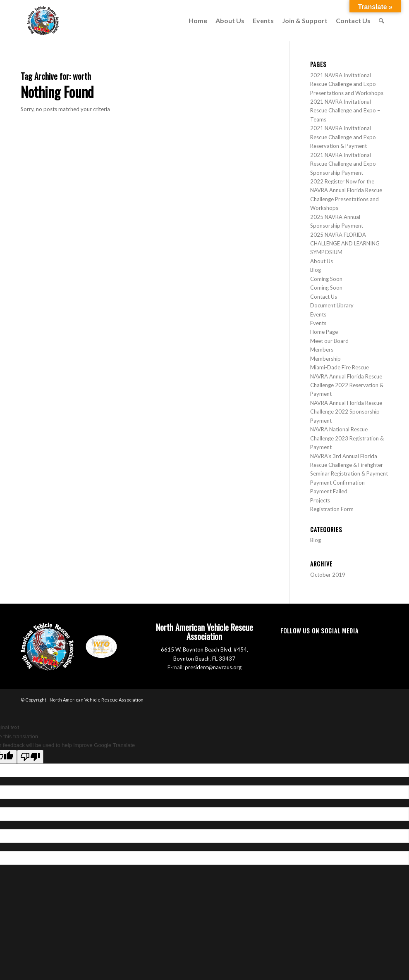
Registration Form (332, 509)
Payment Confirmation (337, 483)
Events (318, 314)
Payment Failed (329, 491)
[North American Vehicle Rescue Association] (43, 21)
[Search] (381, 21)
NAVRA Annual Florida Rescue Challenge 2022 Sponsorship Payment (346, 412)
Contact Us (324, 297)
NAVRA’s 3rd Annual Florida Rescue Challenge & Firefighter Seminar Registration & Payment (349, 465)
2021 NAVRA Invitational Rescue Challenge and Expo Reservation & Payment (343, 137)
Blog (316, 270)
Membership (325, 359)
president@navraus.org (213, 667)
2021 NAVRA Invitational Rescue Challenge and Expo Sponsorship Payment (343, 164)
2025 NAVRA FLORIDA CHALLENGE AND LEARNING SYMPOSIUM (345, 244)
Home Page (324, 332)
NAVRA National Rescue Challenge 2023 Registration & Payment (347, 438)
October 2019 (328, 575)
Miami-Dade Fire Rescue (340, 367)
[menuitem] (198, 21)
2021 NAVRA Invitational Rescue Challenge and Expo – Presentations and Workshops (347, 84)
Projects (320, 500)
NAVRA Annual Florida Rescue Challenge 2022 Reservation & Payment (347, 385)
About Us (322, 261)
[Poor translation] (30, 757)
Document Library (332, 305)
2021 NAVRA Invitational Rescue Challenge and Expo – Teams (345, 111)
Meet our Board (329, 341)
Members (322, 350)
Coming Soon (326, 279)
